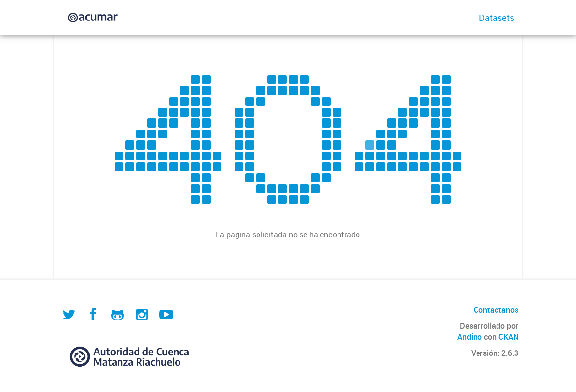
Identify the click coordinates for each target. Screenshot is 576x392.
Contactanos (496, 310)
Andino (470, 337)
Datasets (497, 18)
